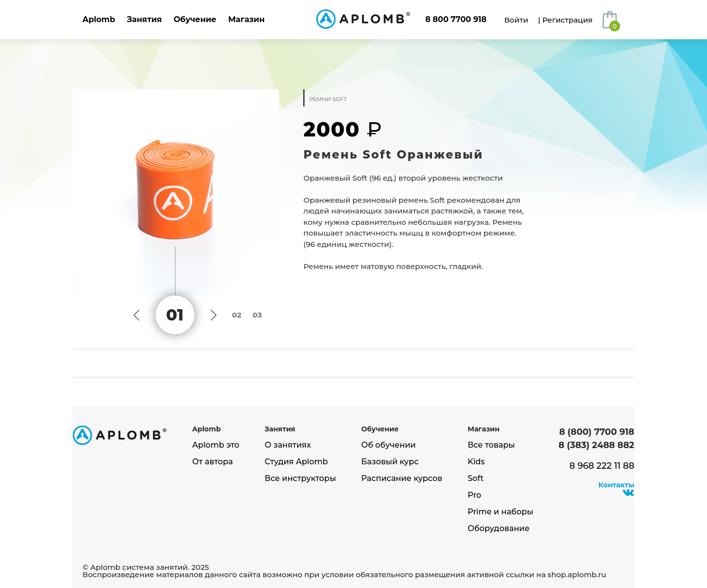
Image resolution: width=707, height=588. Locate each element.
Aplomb (99, 19)
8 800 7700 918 (456, 19)
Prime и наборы (500, 512)
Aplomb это (216, 445)
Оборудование (498, 529)
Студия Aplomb (296, 462)
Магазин (246, 19)
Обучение (195, 19)
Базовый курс (390, 462)
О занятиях (288, 445)
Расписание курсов (402, 479)
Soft (475, 479)
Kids (476, 462)
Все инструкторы (300, 479)
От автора (213, 462)
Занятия (144, 19)
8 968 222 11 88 (602, 466)
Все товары (491, 445)
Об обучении (389, 445)
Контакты (616, 485)
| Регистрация (565, 20)
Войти (516, 20)
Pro (474, 495)
